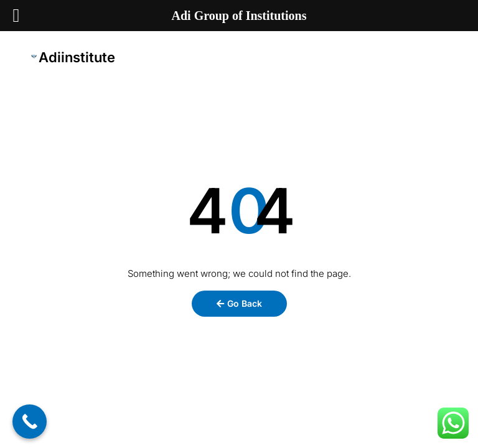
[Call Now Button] (30, 422)
